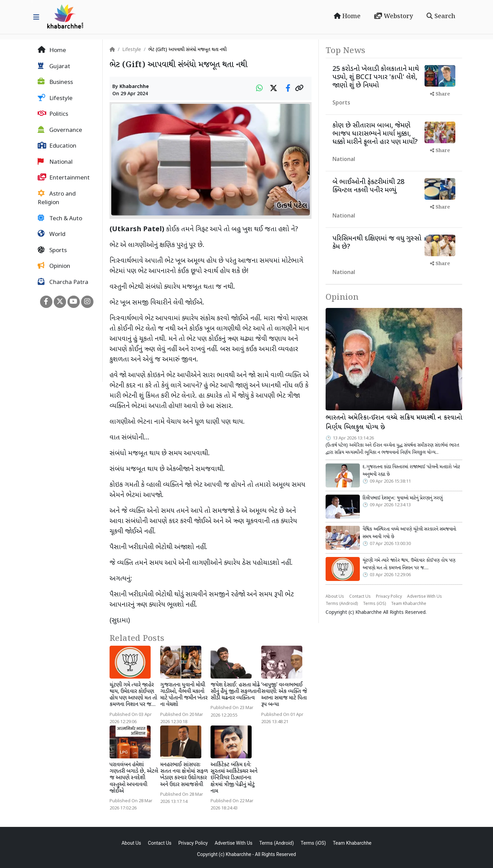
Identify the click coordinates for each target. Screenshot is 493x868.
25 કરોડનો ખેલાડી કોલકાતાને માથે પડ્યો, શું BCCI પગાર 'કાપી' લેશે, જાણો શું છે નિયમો (376, 77)
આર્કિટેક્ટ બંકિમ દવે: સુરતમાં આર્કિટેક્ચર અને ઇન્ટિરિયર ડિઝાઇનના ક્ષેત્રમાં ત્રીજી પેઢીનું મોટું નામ (234, 778)
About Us (335, 597)
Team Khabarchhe (409, 604)
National (55, 162)
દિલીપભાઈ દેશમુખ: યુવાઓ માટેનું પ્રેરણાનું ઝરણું (403, 498)
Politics (53, 114)
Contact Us (360, 597)
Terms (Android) (342, 604)
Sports (52, 250)
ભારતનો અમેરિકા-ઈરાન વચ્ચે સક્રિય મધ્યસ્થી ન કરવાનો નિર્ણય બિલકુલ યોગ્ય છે (394, 423)
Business (55, 82)
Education (57, 146)
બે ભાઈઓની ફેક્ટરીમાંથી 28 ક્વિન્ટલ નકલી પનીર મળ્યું (368, 186)
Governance (60, 130)
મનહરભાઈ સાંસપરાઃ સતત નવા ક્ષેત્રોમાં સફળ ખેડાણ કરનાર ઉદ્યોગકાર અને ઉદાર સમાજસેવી (184, 775)
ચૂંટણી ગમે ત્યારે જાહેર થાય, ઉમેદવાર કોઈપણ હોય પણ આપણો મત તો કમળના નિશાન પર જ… (133, 695)
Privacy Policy (389, 597)
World (52, 234)
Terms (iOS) (374, 604)
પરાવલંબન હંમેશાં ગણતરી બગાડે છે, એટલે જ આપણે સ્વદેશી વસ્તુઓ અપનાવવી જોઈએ (134, 778)
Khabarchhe (134, 87)
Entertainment (64, 178)
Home (347, 16)
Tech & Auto (60, 219)
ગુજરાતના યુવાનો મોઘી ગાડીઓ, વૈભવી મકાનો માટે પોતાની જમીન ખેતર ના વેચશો (184, 695)
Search (441, 16)
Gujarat (54, 66)
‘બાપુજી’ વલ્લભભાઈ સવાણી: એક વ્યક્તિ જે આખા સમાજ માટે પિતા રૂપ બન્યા (284, 695)
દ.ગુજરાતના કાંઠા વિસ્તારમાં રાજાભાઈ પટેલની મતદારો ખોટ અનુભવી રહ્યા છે (411, 471)
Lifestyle (55, 98)
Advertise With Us (425, 597)
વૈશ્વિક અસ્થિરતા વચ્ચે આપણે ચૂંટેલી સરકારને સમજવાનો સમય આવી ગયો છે (409, 533)
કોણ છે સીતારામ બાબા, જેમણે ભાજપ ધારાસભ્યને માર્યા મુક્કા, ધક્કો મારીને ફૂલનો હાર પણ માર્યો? (375, 134)
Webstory (394, 16)
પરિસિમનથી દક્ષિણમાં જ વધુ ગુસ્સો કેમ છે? (377, 243)
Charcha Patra (63, 282)
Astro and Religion (57, 198)
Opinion (54, 266)
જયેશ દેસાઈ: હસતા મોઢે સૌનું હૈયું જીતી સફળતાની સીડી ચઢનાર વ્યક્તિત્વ (236, 692)
